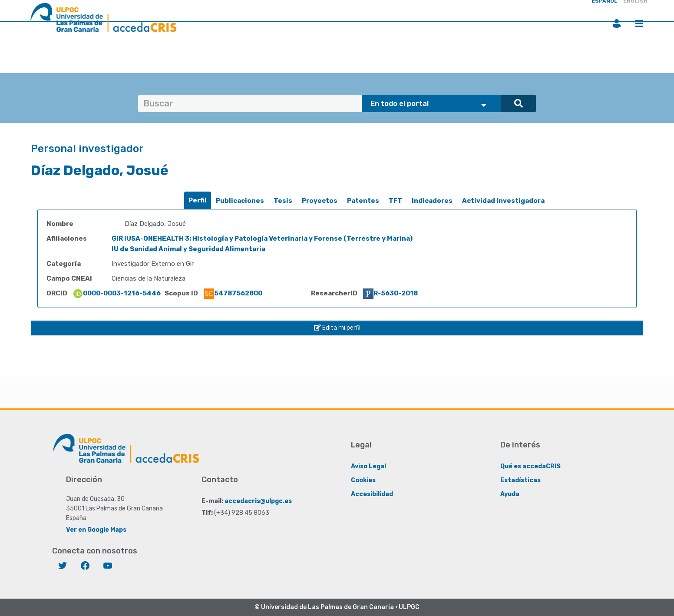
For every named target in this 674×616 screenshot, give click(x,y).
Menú (639, 23)
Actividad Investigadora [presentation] (503, 201)
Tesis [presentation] (283, 201)
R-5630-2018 (390, 293)
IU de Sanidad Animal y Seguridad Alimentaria (188, 249)
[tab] (198, 200)
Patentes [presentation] (363, 201)
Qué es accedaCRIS (530, 466)
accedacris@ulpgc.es (258, 501)
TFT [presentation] (395, 201)
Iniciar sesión (617, 23)
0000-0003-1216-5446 (117, 293)
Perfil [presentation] (198, 200)
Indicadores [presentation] (432, 201)
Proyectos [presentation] (320, 201)
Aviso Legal (368, 466)
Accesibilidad (372, 494)
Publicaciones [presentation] (240, 201)
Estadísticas (520, 480)
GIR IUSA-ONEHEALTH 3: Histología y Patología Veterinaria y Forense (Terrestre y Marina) (262, 238)
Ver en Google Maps (96, 530)
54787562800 (233, 293)
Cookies (363, 480)
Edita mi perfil (337, 328)
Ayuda (510, 494)
